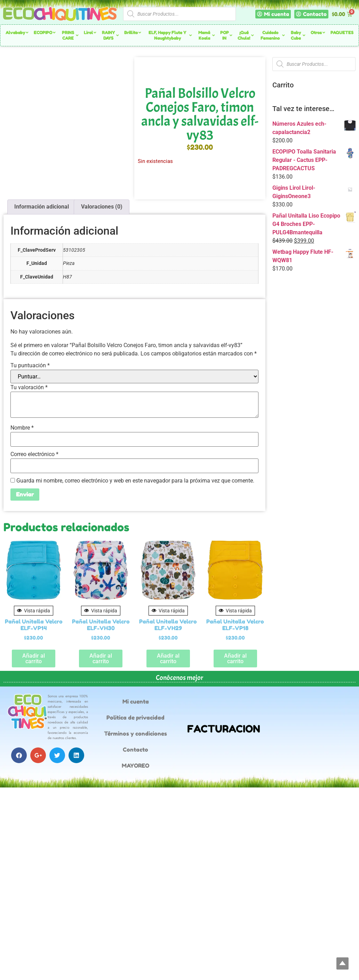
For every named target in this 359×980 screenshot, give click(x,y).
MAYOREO (135, 766)
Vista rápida (34, 611)
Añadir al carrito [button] (34, 658)
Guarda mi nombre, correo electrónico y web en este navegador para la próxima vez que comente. (135, 481)
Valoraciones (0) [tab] (102, 207)
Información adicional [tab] (42, 207)
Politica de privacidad (135, 718)
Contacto (135, 750)
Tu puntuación (30, 366)
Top (342, 963)
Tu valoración (29, 387)
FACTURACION (224, 729)
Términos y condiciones (135, 734)
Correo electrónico (34, 454)
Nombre (22, 428)
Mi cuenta (136, 701)
